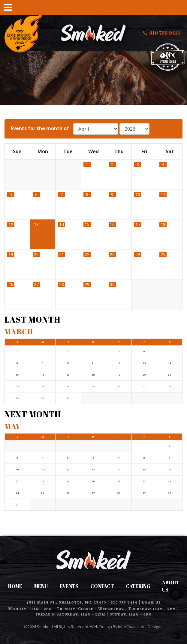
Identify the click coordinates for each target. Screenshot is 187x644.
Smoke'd (94, 33)
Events (69, 586)
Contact (102, 586)
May (12, 426)
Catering (138, 586)
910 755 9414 (124, 602)
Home (15, 586)
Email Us (151, 602)
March (19, 332)
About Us (171, 586)
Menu (41, 586)
